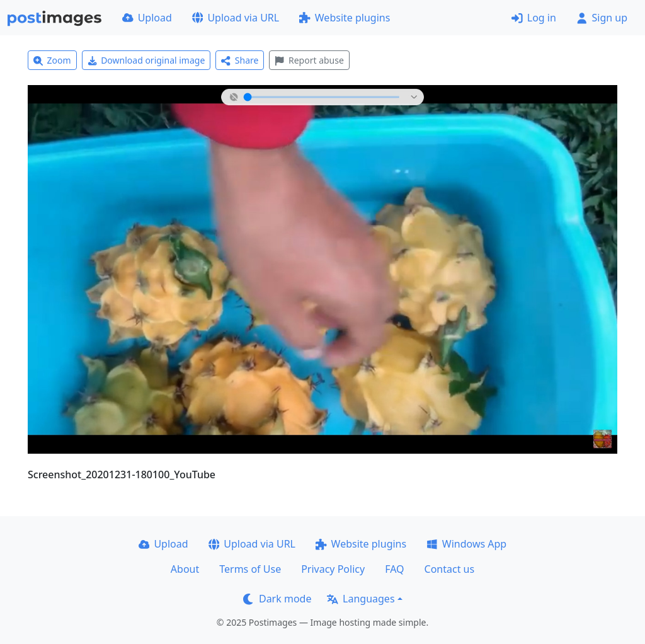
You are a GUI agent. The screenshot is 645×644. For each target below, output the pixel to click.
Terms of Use (250, 569)
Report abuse (309, 60)
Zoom (52, 60)
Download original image (146, 60)
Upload (147, 18)
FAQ (394, 569)
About (185, 569)
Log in (534, 18)
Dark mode (277, 599)
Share (240, 60)
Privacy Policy (333, 569)
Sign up (602, 18)
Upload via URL (236, 18)
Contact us (450, 569)
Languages (361, 599)
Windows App (466, 544)
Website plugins (345, 18)
